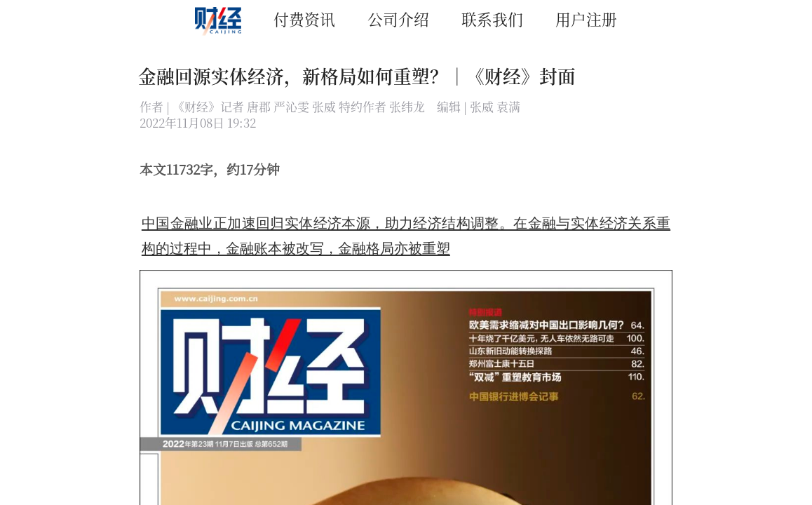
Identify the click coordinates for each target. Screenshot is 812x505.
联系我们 (492, 19)
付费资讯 (304, 19)
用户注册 (586, 19)
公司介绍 (398, 19)
